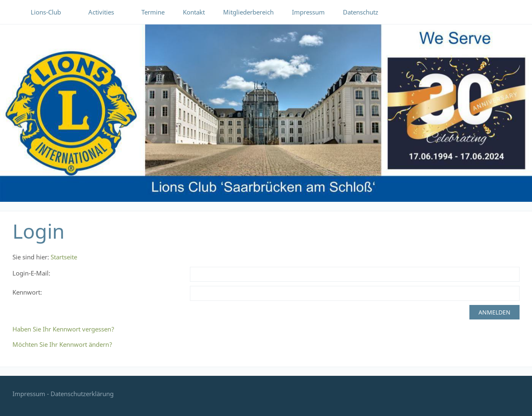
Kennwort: (27, 292)
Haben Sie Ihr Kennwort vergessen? (63, 329)
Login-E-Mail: (31, 273)
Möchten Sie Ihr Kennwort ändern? (62, 344)
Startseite (64, 257)
